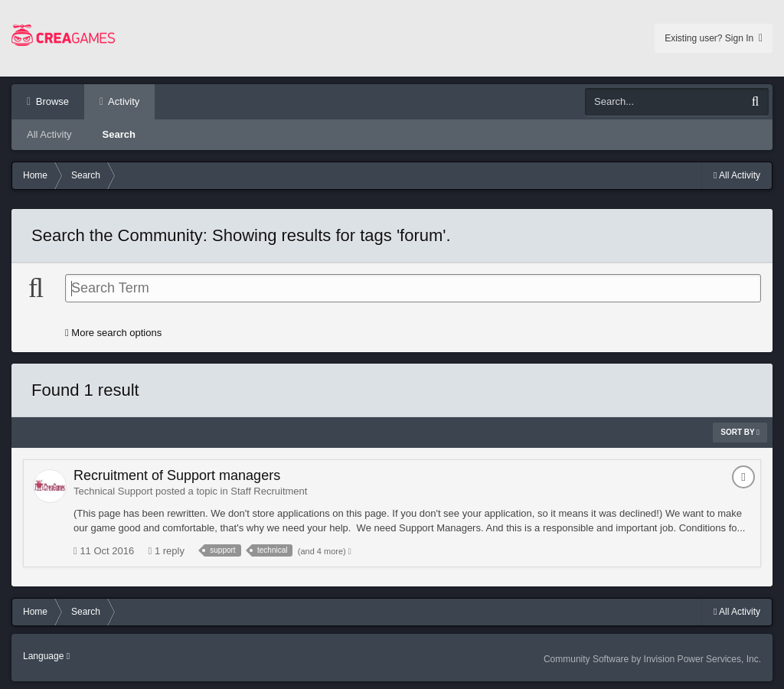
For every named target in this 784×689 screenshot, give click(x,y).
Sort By (740, 432)
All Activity (49, 134)
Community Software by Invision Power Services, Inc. (652, 659)
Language (46, 656)
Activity (122, 101)
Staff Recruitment (269, 491)
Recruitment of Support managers (177, 475)
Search (119, 134)
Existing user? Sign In (714, 38)
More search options (113, 333)
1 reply (167, 551)
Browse (51, 101)
